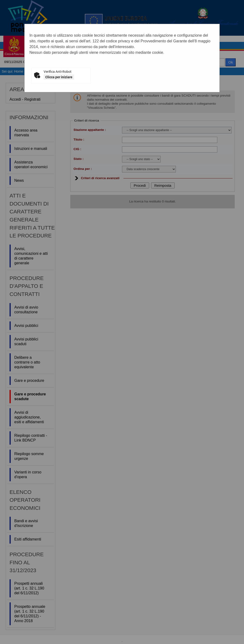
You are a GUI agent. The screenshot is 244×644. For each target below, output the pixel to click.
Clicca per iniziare (59, 77)
